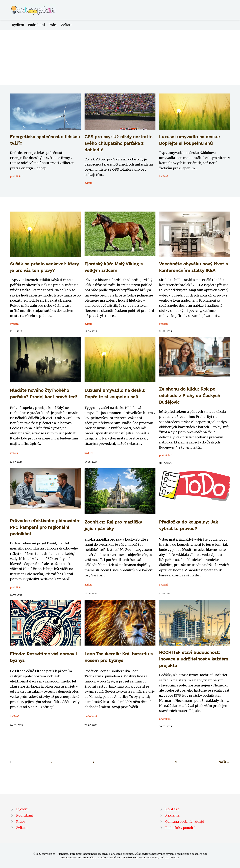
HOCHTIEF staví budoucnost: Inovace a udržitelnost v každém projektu (194, 659)
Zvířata (67, 25)
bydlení (163, 176)
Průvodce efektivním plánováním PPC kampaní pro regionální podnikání (45, 527)
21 (176, 762)
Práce (53, 25)
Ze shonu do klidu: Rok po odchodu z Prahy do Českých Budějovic (190, 396)
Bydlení (18, 25)
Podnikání (36, 25)
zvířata (88, 183)
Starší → (223, 762)
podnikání (16, 176)
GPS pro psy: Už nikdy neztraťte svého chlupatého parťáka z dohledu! (119, 143)
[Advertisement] (120, 57)
